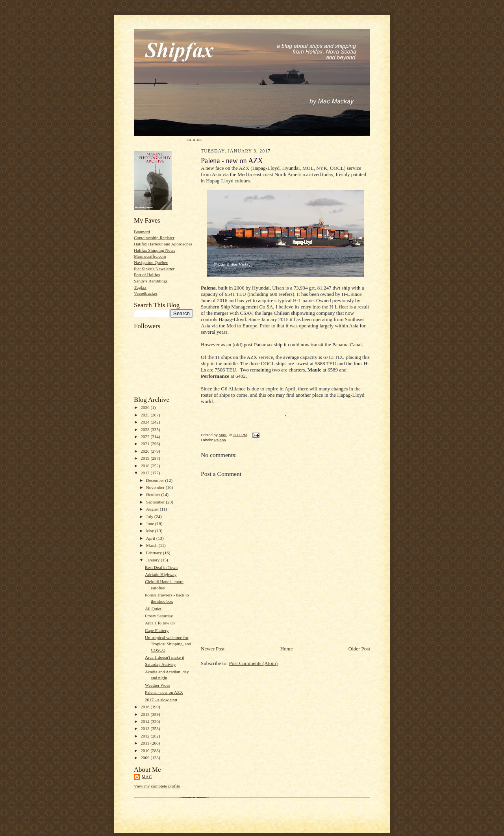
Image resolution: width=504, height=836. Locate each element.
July (150, 516)
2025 (145, 415)
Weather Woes (157, 685)
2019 (145, 458)
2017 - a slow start (161, 700)
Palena (220, 440)
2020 (145, 451)
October (154, 494)
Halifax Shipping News (155, 250)
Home (287, 649)
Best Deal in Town (161, 567)
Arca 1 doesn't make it (165, 657)
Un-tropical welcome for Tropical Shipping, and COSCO (168, 644)
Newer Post (213, 649)
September (156, 502)
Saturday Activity (160, 664)
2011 (145, 743)
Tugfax (140, 287)
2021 (145, 444)
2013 (145, 728)
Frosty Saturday (159, 616)
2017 (145, 473)
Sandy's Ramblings (151, 281)
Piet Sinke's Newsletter (154, 269)
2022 (145, 437)
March (152, 545)
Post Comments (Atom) (254, 663)
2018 (145, 466)
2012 (145, 736)
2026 (145, 407)
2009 (145, 758)
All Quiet (153, 609)
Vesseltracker (146, 293)
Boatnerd (142, 232)
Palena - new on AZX (164, 692)
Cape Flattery (157, 630)
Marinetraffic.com (150, 256)
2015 (145, 714)
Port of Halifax (147, 275)
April (151, 538)
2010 (145, 751)
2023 (145, 429)
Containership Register (154, 238)
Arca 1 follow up (160, 623)
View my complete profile (157, 786)
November (156, 487)
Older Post (359, 649)
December (156, 480)
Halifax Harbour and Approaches (163, 244)
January (154, 560)
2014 (145, 721)
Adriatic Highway (161, 574)
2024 (145, 422)
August (153, 509)
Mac (147, 777)
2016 (145, 707)
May (151, 531)
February (155, 553)
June (151, 524)
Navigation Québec (151, 262)
